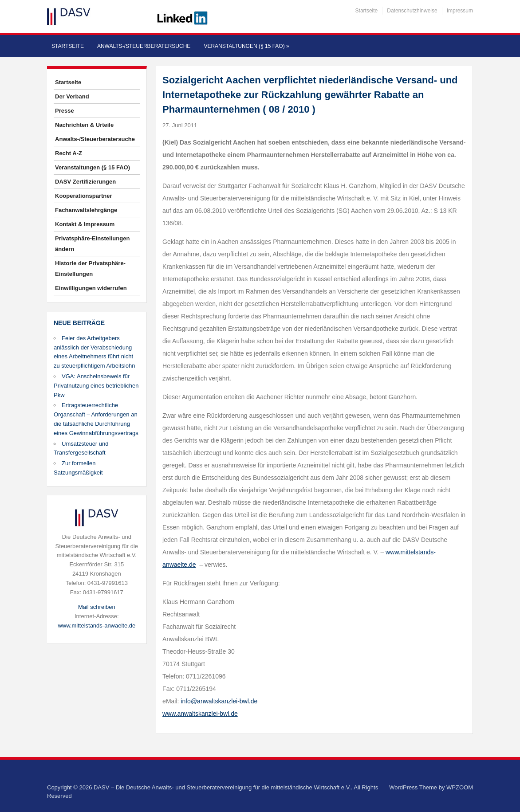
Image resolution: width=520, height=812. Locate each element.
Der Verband (72, 96)
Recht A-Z (69, 153)
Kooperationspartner (84, 196)
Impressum (460, 11)
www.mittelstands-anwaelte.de (97, 626)
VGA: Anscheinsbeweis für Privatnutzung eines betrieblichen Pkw (96, 386)
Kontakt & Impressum (85, 224)
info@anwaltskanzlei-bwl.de (219, 701)
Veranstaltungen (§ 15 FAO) (246, 46)
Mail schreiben (97, 607)
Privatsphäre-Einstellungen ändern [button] (92, 244)
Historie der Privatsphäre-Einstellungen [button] (90, 269)
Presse (65, 111)
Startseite (367, 11)
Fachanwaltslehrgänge (86, 210)
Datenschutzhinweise (412, 11)
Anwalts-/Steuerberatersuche (144, 46)
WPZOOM (460, 787)
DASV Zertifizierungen (85, 182)
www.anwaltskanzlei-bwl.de (200, 714)
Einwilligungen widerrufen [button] (91, 288)
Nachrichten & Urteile (84, 125)
